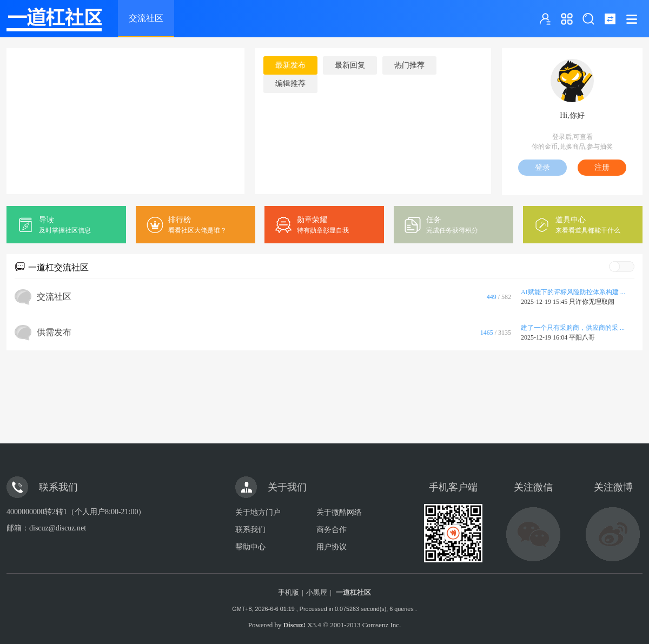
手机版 (289, 592)
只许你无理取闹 (592, 302)
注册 (602, 167)
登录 (542, 167)
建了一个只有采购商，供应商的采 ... (573, 328)
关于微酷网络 (339, 512)
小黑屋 (317, 592)
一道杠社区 (353, 592)
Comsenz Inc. (382, 625)
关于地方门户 (258, 512)
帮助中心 (250, 547)
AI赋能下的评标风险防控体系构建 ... (573, 292)
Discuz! (294, 625)
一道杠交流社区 (58, 267)
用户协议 (332, 547)
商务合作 (332, 530)
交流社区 (146, 18)
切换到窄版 (610, 19)
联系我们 (250, 530)
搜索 (588, 19)
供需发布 (54, 332)
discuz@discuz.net (58, 528)
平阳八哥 (582, 337)
